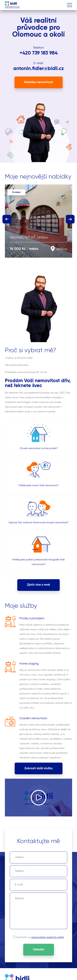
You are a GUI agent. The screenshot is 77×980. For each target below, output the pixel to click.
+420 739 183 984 (39, 53)
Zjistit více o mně (38, 585)
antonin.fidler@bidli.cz (38, 69)
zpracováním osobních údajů (48, 937)
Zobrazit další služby (39, 768)
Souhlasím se (40, 937)
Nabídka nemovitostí (39, 82)
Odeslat (39, 950)
